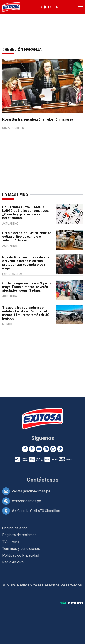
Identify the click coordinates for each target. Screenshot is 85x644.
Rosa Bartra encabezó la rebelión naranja (38, 119)
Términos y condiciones (21, 549)
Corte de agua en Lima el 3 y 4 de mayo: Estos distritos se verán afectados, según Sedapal (27, 287)
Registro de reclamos (19, 535)
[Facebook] (25, 449)
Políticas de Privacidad (21, 555)
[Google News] (53, 449)
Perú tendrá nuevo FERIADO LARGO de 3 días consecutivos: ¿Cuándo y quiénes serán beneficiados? (26, 212)
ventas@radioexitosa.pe (31, 491)
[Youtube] (39, 449)
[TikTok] (60, 449)
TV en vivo (11, 542)
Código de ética (15, 528)
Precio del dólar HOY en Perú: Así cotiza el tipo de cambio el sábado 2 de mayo (27, 237)
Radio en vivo (13, 562)
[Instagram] (46, 449)
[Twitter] (32, 449)
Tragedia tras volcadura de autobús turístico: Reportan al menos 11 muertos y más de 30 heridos (26, 313)
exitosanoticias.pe (27, 501)
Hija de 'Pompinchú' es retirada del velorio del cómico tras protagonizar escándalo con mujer (26, 263)
